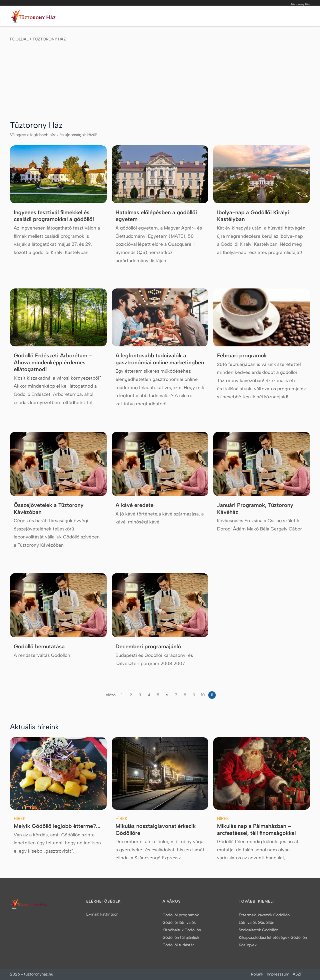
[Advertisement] (160, 80)
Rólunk (257, 974)
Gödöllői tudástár (178, 945)
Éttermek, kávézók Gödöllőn (264, 915)
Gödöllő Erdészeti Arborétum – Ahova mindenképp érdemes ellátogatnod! (53, 362)
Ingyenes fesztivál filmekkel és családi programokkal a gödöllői (54, 216)
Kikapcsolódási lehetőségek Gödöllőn (273, 937)
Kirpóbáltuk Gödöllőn (182, 930)
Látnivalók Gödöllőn (256, 922)
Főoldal (19, 39)
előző (111, 695)
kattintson (109, 914)
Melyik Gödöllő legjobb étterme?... (57, 826)
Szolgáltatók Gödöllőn (259, 930)
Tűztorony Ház (49, 39)
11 (212, 695)
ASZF (298, 974)
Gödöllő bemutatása (39, 646)
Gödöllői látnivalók (179, 922)
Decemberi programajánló (148, 646)
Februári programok (242, 356)
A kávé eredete (134, 505)
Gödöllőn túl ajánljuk (181, 937)
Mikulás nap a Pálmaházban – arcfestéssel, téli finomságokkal (256, 830)
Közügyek (248, 945)
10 (203, 695)
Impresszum (278, 974)
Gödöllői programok (181, 915)
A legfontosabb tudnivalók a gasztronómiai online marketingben (160, 359)
